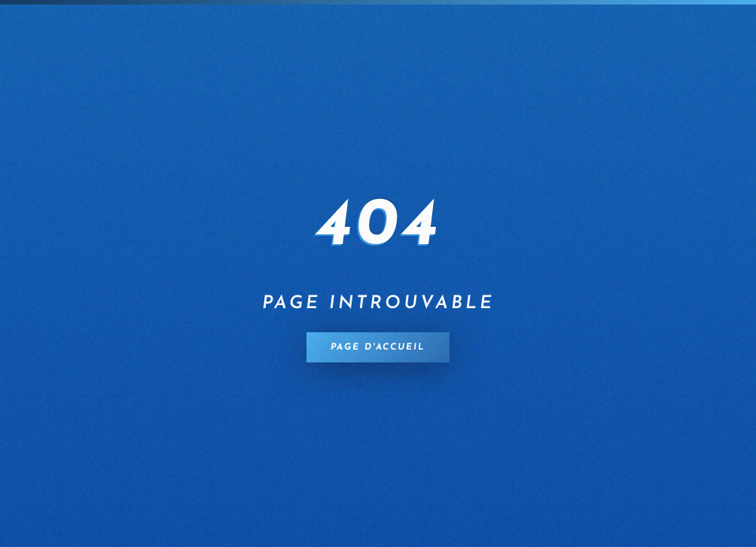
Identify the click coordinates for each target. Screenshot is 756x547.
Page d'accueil (378, 347)
